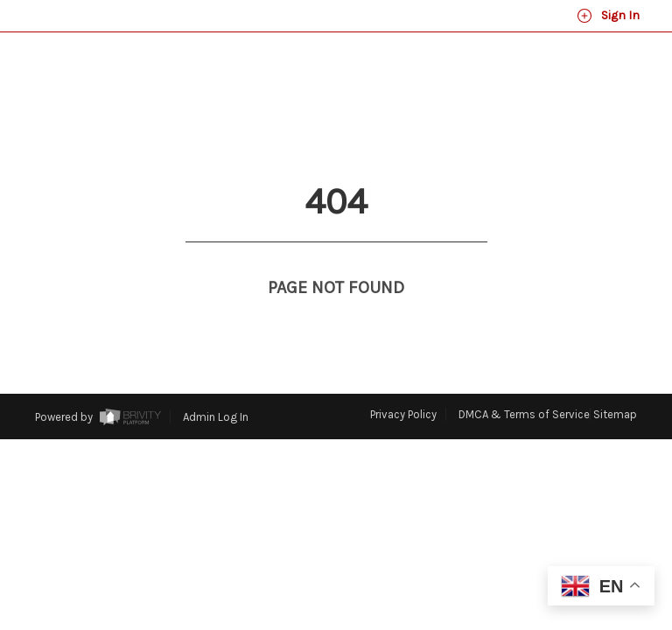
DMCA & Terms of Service (524, 414)
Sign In (608, 16)
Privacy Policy (403, 414)
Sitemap (615, 414)
